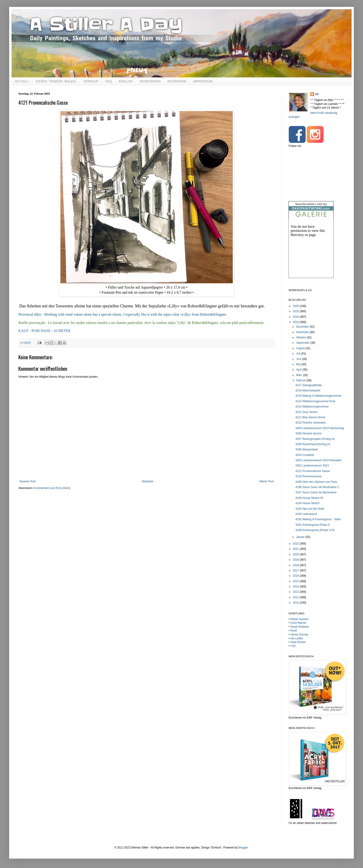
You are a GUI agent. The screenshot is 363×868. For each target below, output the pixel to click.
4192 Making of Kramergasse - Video (318, 519)
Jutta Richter (298, 642)
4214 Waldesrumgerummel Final (315, 401)
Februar (301, 380)
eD (317, 94)
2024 (296, 317)
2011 (296, 603)
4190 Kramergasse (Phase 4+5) (315, 530)
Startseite (148, 481)
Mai (299, 364)
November (303, 332)
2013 (296, 592)
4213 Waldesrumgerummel (312, 407)
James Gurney (299, 635)
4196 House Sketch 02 (309, 498)
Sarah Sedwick (300, 627)
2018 (296, 565)
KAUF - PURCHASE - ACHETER (44, 331)
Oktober (301, 337)
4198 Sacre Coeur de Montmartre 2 (317, 487)
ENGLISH (126, 81)
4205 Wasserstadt (306, 449)
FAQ (109, 81)
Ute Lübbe (297, 638)
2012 (296, 597)
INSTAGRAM (177, 81)
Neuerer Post (28, 481)
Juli (299, 354)
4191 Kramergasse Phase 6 (313, 525)
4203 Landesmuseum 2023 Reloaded (318, 460)
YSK (293, 646)
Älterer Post (266, 481)
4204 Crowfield (305, 455)
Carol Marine (298, 623)
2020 (296, 554)
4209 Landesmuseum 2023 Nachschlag (320, 428)
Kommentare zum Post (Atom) (52, 488)
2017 (296, 570)
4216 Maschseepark (308, 390)
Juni (299, 359)
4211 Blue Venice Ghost (310, 417)
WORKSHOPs (150, 81)
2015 (296, 581)
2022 (296, 544)
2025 (296, 311)
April (299, 370)
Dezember (303, 327)
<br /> (311, 252)
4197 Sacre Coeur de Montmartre (316, 492)
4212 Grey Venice (306, 412)
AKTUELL (22, 81)
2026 (296, 306)
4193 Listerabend (306, 514)
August (301, 348)
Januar (301, 537)
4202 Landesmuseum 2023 (312, 466)
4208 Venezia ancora (308, 433)
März (300, 375)
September (303, 343)
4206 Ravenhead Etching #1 (313, 444)
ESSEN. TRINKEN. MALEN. (56, 81)
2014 (296, 587)
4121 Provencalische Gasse (313, 471)
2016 (296, 576)
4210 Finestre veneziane (311, 423)
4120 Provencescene (308, 476)
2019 (296, 560)
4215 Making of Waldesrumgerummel (318, 396)
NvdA (294, 631)
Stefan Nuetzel (299, 619)
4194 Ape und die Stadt (310, 509)
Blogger (243, 848)
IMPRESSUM (203, 81)
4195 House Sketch (308, 503)
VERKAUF (91, 81)
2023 (296, 322)
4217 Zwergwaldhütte (309, 385)
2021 (296, 549)
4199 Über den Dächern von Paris (316, 482)
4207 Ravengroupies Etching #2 (315, 439)
